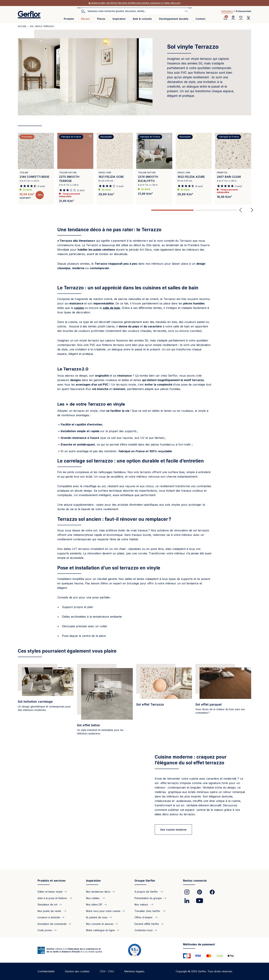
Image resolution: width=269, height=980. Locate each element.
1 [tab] (172, 210)
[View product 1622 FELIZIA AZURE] (194, 169)
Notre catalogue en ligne (100, 930)
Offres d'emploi (144, 917)
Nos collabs (93, 898)
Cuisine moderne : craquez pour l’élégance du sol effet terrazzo (191, 760)
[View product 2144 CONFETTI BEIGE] (36, 169)
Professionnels (243, 11)
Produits (69, 19)
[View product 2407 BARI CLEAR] (233, 169)
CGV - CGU (107, 971)
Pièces (101, 19)
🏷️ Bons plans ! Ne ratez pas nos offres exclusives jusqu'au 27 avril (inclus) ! (135, 3)
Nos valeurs (142, 904)
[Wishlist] (241, 18)
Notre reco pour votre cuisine (103, 911)
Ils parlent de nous (97, 917)
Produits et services (52, 881)
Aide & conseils (142, 19)
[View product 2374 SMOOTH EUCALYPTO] (154, 169)
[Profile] (225, 18)
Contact (200, 19)
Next (251, 210)
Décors (86, 19)
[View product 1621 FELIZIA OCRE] (115, 169)
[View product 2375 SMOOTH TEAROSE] (75, 169)
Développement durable (174, 19)
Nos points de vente (50, 911)
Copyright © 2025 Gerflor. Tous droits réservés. (204, 971)
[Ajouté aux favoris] (51, 136)
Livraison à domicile (49, 917)
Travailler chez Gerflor (148, 911)
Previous (241, 210)
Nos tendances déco (98, 892)
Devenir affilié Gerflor (147, 924)
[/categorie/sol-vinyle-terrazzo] (164, 701)
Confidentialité (46, 971)
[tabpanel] (36, 170)
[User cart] (249, 18)
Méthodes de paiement (199, 944)
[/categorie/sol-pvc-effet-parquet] (223, 701)
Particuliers (227, 11)
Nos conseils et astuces (100, 924)
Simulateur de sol (47, 904)
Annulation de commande (52, 924)
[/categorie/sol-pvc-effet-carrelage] (46, 701)
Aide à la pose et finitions (53, 898)
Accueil (22, 26)
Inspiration (119, 19)
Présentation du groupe (148, 898)
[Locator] (233, 18)
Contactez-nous (144, 930)
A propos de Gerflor (147, 892)
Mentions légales (134, 971)
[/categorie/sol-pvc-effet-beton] (105, 701)
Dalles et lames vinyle (50, 892)
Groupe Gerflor (145, 881)
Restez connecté (195, 881)
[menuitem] (69, 20)
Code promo (45, 930)
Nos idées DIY (94, 904)
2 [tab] (216, 210)
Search (83, 11)
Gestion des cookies (77, 971)
